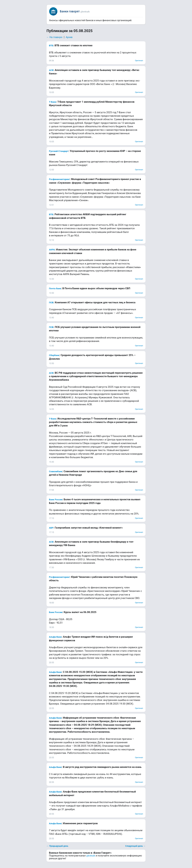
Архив (69, 37)
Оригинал (139, 61)
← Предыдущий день (57, 846)
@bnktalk (91, 856)
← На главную (55, 37)
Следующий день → (135, 846)
